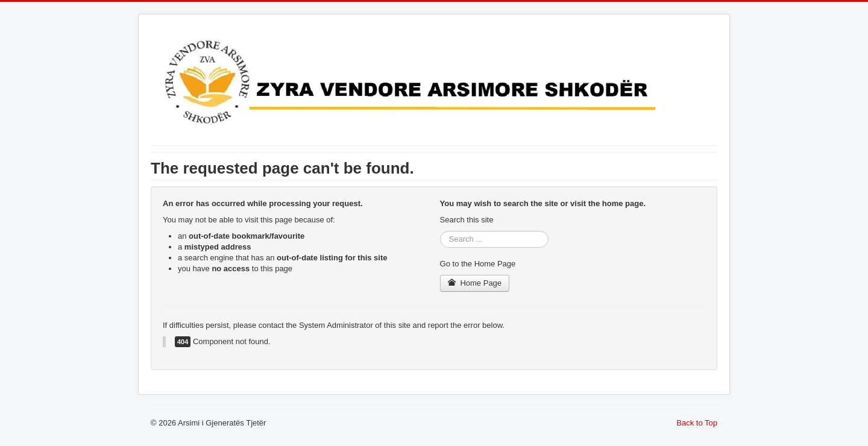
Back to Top (697, 423)
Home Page (475, 283)
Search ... (440, 231)
